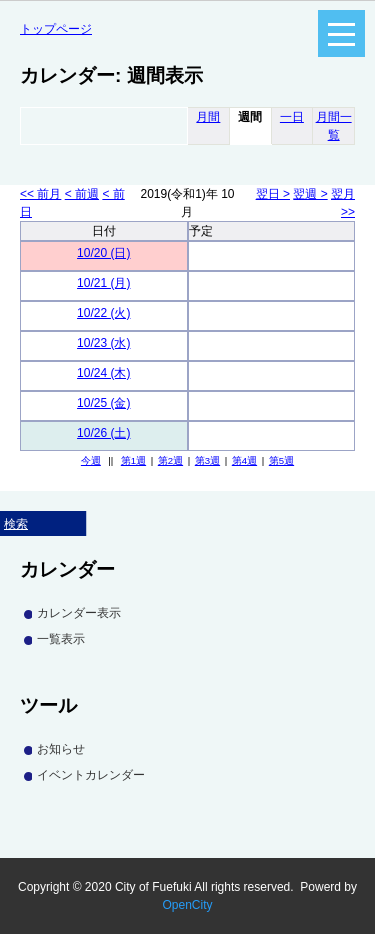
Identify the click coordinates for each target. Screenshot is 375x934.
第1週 (133, 460)
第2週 (170, 460)
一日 (292, 117)
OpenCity (187, 905)
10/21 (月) (103, 283)
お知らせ (61, 749)
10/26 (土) (103, 433)
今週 (91, 460)
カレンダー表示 (79, 613)
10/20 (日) (103, 253)
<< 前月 (40, 194)
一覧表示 (61, 639)
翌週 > (310, 194)
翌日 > (273, 194)
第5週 (281, 460)
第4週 (244, 460)
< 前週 (82, 194)
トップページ (56, 29)
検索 (16, 524)
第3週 (207, 460)
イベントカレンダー (91, 775)
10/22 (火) (103, 313)
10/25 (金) (103, 403)
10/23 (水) (103, 343)
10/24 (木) (103, 373)
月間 (208, 117)
